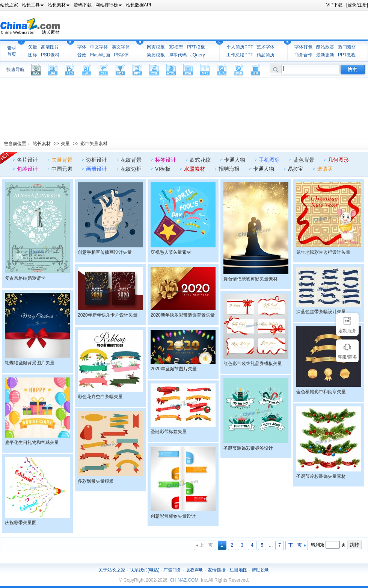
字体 (82, 47)
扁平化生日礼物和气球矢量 (32, 443)
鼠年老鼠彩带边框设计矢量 (323, 252)
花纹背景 (131, 160)
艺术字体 (265, 47)
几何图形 (338, 160)
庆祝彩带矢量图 (21, 523)
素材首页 (12, 51)
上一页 (206, 545)
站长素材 (42, 144)
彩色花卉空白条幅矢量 (100, 397)
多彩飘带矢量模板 (96, 481)
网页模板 (156, 47)
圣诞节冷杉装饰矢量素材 (321, 476)
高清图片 (50, 47)
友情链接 (217, 570)
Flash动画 (100, 55)
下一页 (295, 545)
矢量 (33, 47)
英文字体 (121, 47)
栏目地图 (238, 570)
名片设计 (27, 160)
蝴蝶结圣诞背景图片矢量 (30, 363)
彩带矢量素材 (94, 144)
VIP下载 (334, 5)
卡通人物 (235, 160)
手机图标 (269, 160)
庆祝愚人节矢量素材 (171, 252)
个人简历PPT (240, 47)
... (271, 545)
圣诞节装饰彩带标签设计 (248, 448)
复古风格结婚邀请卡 (25, 278)
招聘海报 (229, 169)
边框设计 (97, 160)
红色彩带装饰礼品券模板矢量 (253, 364)
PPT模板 (196, 47)
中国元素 (62, 169)
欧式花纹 (200, 160)
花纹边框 (131, 169)
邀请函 (325, 169)
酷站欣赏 (325, 47)
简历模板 (156, 55)
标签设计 (166, 160)
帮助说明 (261, 570)
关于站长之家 (112, 570)
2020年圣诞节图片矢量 (174, 369)
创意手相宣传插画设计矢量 (105, 252)
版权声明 (195, 570)
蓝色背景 (304, 160)
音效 (82, 55)
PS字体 (121, 55)
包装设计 (27, 169)
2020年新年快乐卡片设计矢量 (108, 315)
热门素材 (347, 47)
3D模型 (176, 47)
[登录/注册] (357, 5)
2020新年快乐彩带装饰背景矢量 (183, 315)
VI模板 (163, 169)
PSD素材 (50, 55)
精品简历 (265, 55)
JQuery (198, 55)
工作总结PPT (240, 55)
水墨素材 (195, 169)
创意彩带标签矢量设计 (173, 516)
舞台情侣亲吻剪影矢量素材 (250, 279)
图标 (33, 55)
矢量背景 (62, 160)
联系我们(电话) (145, 570)
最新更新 (325, 55)
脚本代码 (178, 55)
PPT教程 (347, 55)
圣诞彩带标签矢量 (169, 432)
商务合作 (303, 55)
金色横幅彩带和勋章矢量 (321, 392)
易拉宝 (296, 169)
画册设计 (97, 169)
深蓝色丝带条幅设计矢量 (321, 312)
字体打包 (303, 47)
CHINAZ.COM (184, 580)
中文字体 (99, 47)
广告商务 (172, 570)
